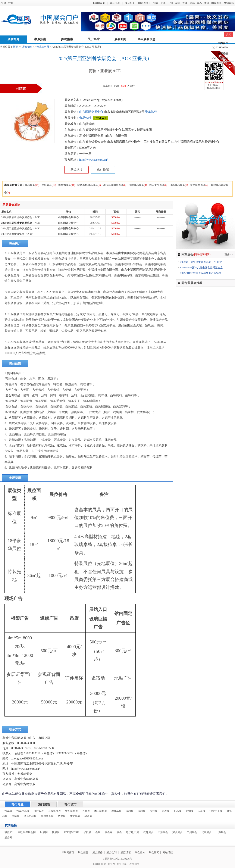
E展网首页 (99, 3)
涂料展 (130, 811)
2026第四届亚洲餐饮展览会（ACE (21, 217)
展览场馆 (126, 852)
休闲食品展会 (157, 185)
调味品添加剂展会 (113, 185)
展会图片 (140, 852)
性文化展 (75, 816)
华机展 (87, 832)
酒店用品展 (30, 816)
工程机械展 (54, 811)
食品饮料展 (43, 47)
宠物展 (189, 811)
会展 (98, 832)
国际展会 (216, 3)
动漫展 (88, 816)
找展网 (56, 832)
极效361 (9, 832)
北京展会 (206, 832)
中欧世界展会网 (27, 832)
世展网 (44, 832)
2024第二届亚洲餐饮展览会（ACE (21, 228)
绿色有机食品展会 (88, 185)
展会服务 (130, 3)
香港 (207, 3)
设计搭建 (103, 169)
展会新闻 (120, 39)
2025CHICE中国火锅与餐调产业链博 (201, 273)
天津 (185, 3)
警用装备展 (47, 816)
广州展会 (192, 832)
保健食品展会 (136, 185)
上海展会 (221, 832)
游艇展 (16, 816)
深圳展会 (177, 832)
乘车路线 (151, 112)
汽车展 (8, 811)
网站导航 (229, 3)
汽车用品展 (23, 811)
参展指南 (40, 39)
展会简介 (13, 39)
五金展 (86, 811)
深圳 (178, 3)
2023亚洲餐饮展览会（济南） (18, 234)
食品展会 (30, 185)
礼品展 (178, 811)
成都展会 (148, 832)
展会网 (109, 832)
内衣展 (166, 811)
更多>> (229, 255)
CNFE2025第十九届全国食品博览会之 (202, 268)
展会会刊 (112, 852)
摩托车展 (116, 811)
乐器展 (201, 811)
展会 (119, 832)
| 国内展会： (144, 3)
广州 (170, 3)
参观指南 (67, 39)
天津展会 (163, 832)
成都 (192, 3)
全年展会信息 (146, 39)
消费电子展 (216, 811)
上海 (163, 3)
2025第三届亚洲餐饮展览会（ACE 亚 (201, 262)
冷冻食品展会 (177, 185)
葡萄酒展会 (65, 185)
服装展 (154, 811)
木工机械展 (101, 811)
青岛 (199, 3)
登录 (4, 3)
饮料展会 (47, 185)
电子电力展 (132, 832)
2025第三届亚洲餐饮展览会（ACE (21, 223)
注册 (11, 3)
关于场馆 (94, 39)
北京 (156, 3)
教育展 (62, 816)
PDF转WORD (71, 832)
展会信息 (115, 3)
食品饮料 (85, 118)
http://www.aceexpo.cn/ (93, 160)
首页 (15, 47)
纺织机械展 (72, 811)
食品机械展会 (198, 185)
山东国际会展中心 (91, 112)
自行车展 (39, 811)
